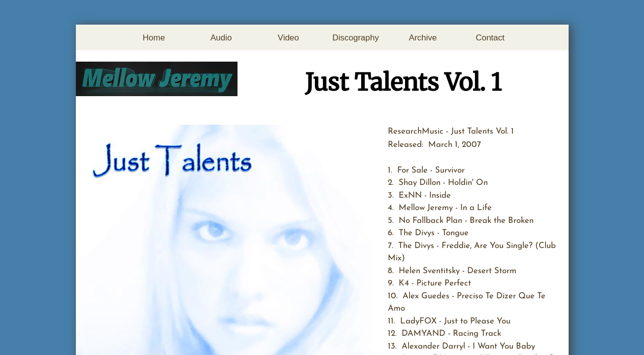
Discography (356, 38)
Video (288, 38)
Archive (423, 38)
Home (154, 38)
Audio (221, 38)
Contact (490, 38)
